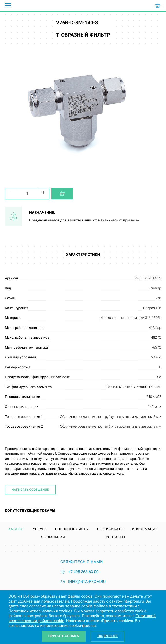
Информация (145, 529)
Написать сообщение (30, 490)
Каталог (17, 529)
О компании (53, 538)
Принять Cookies (64, 636)
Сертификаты (110, 529)
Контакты (115, 538)
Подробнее (107, 636)
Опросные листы (72, 529)
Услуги (40, 529)
